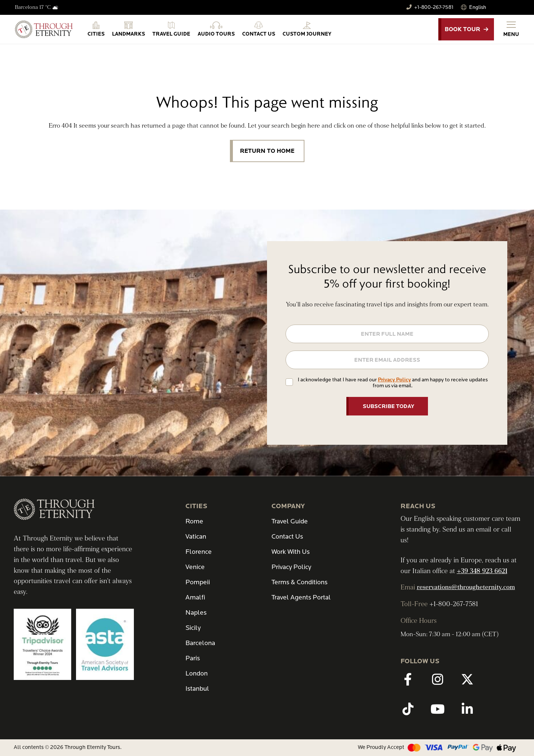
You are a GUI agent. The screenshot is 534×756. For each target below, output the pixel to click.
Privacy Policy (394, 380)
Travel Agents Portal (301, 597)
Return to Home (267, 151)
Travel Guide (290, 521)
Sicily (193, 628)
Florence (199, 552)
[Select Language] (492, 7)
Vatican (196, 537)
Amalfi (195, 597)
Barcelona (200, 643)
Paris (193, 658)
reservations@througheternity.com (466, 587)
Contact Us (287, 537)
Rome (194, 521)
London (197, 673)
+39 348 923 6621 (482, 571)
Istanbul (197, 689)
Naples (196, 613)
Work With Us (291, 552)
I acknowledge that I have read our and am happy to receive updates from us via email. (393, 383)
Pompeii (198, 582)
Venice (195, 567)
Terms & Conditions (299, 582)
